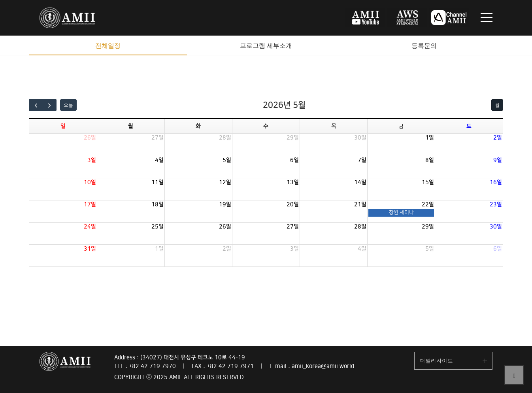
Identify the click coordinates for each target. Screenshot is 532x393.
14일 (360, 182)
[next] (50, 105)
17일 (90, 204)
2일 (498, 138)
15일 (428, 182)
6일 (294, 160)
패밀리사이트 (436, 361)
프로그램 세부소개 (266, 45)
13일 (293, 182)
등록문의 (424, 45)
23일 (496, 204)
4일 (159, 160)
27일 (158, 138)
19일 (225, 204)
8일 (430, 160)
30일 (360, 138)
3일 (92, 160)
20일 (293, 204)
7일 (362, 160)
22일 (428, 204)
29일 (293, 138)
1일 (430, 138)
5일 (227, 160)
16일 (496, 182)
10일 (90, 182)
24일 (90, 227)
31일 (90, 249)
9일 (498, 160)
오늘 (68, 105)
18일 (158, 204)
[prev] (36, 105)
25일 (158, 227)
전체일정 (108, 45)
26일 (90, 138)
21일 (360, 204)
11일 (158, 182)
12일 (225, 182)
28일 (225, 138)
